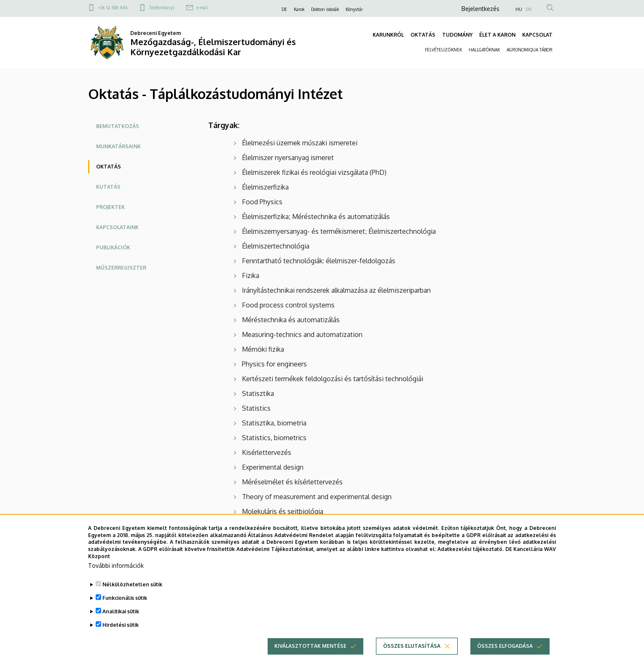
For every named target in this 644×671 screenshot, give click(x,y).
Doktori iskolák (325, 9)
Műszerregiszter (121, 268)
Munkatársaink (118, 146)
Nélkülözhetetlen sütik (132, 599)
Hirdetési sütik (121, 639)
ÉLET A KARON (497, 35)
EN (529, 9)
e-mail (202, 8)
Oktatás (109, 167)
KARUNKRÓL (388, 35)
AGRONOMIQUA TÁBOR (530, 50)
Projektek (110, 207)
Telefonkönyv (162, 8)
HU (519, 9)
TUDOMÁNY (457, 35)
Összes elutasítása (412, 660)
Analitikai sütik (121, 626)
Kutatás (108, 187)
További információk (116, 580)
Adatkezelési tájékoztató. (471, 563)
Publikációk (113, 247)
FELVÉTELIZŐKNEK (443, 50)
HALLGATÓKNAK (484, 50)
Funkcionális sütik (125, 612)
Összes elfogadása (505, 660)
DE (284, 9)
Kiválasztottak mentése (310, 660)
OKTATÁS (423, 35)
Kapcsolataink (117, 227)
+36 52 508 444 (113, 8)
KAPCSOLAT (537, 35)
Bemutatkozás (118, 126)
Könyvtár (354, 9)
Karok (299, 9)
